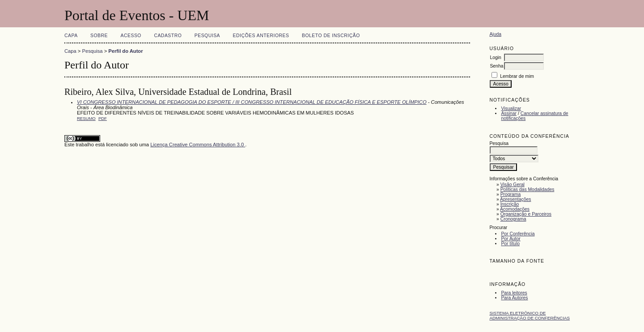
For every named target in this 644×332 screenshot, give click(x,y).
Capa (71, 36)
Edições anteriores (261, 36)
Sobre (99, 36)
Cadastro (168, 36)
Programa (511, 194)
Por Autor (511, 239)
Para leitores (514, 293)
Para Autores (514, 298)
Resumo (86, 118)
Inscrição (510, 204)
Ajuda (495, 34)
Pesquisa (207, 36)
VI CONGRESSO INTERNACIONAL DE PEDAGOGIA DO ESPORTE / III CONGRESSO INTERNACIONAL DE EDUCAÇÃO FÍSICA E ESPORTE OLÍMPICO (252, 102)
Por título (510, 244)
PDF (103, 118)
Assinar (509, 113)
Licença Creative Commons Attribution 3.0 (198, 145)
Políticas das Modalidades (527, 189)
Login (495, 57)
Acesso (131, 36)
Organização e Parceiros (526, 214)
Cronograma (513, 219)
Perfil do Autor (125, 51)
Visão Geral (513, 185)
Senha (496, 66)
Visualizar (511, 109)
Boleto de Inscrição (331, 36)
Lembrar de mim (517, 76)
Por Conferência (518, 234)
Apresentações (515, 199)
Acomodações (515, 209)
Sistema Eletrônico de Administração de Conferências (530, 315)
